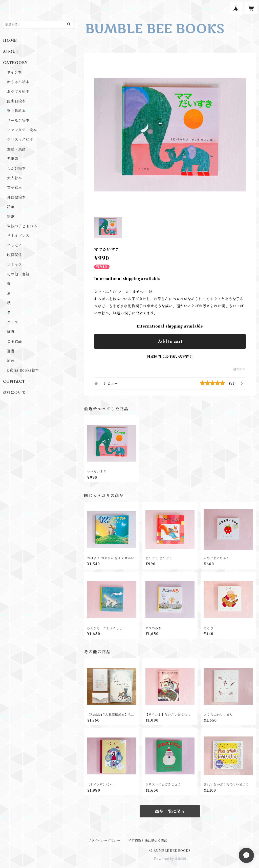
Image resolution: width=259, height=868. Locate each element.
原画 (11, 361)
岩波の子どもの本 (22, 226)
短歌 (11, 216)
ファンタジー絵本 (22, 130)
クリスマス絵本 (20, 140)
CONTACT (14, 381)
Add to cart (170, 341)
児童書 (13, 159)
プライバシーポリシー (104, 841)
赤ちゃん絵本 (18, 82)
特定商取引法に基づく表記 (148, 841)
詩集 (11, 207)
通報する (239, 369)
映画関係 (15, 255)
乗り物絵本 (16, 111)
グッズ (13, 322)
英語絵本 (15, 188)
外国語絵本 (16, 197)
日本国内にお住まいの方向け (170, 357)
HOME (10, 40)
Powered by (170, 859)
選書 (11, 351)
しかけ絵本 (16, 168)
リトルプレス (18, 236)
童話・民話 (16, 149)
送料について (14, 393)
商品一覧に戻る (170, 811)
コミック (15, 265)
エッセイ (15, 245)
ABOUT (11, 52)
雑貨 (11, 332)
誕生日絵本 (16, 101)
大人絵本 (15, 178)
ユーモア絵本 (18, 120)
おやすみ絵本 (18, 92)
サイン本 (14, 72)
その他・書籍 (18, 274)
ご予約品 (15, 341)
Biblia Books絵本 (23, 370)
